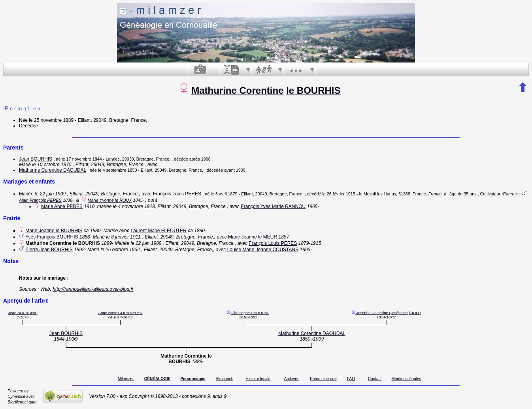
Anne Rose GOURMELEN (121, 313)
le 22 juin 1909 (50, 194)
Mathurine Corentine (237, 90)
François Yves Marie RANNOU (273, 206)
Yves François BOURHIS (52, 237)
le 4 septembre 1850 (117, 170)
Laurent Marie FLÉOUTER (159, 231)
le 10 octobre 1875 (52, 165)
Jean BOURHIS (36, 159)
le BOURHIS (313, 90)
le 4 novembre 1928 (134, 206)
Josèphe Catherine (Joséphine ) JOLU (388, 313)
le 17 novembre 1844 (82, 159)
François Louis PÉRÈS (177, 194)
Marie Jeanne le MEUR (253, 237)
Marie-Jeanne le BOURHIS (54, 231)
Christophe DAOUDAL (250, 313)
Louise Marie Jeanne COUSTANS (263, 250)
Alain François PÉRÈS (40, 200)
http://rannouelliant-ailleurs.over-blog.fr (93, 289)
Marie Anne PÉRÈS (62, 206)
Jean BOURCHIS (23, 313)
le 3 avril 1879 (224, 194)
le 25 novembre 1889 (51, 120)
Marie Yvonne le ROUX (110, 200)
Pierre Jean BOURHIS (49, 250)
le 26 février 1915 (339, 194)
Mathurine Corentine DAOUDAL (53, 170)
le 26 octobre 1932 (120, 250)
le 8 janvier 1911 (123, 237)
